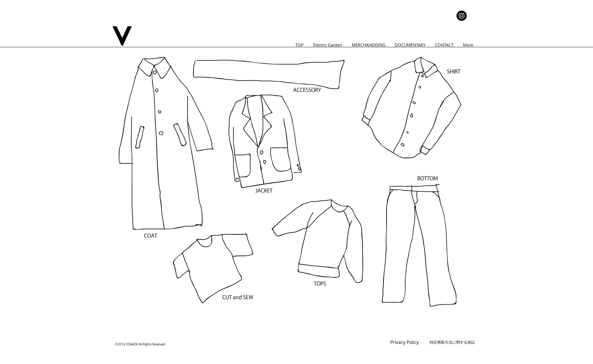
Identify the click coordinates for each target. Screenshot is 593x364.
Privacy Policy (404, 342)
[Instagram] (462, 16)
